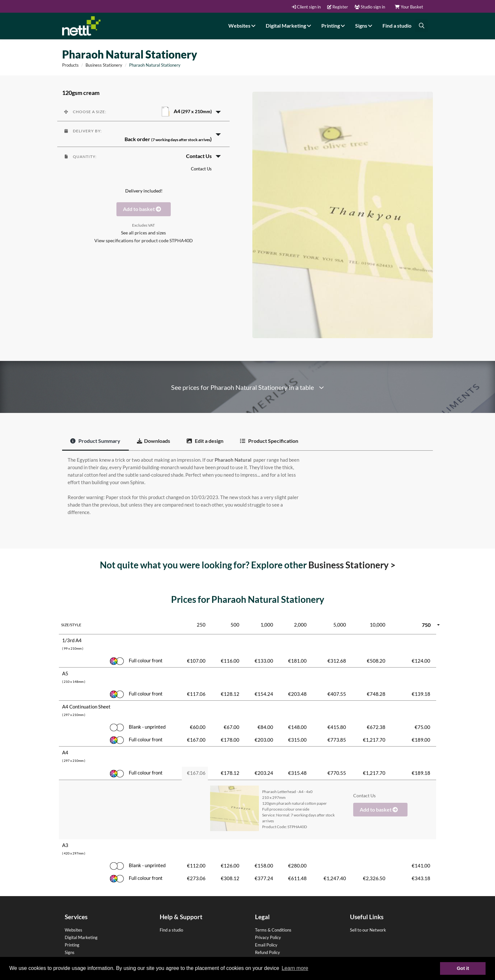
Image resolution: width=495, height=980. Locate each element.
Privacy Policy (268, 937)
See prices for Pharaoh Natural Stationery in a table (247, 387)
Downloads (154, 441)
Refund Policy (268, 952)
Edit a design (205, 441)
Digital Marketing (289, 26)
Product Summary (95, 441)
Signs (365, 26)
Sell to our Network (368, 930)
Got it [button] (463, 968)
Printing (334, 26)
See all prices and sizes (143, 233)
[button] (143, 112)
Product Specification (269, 441)
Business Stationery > (352, 565)
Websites (243, 26)
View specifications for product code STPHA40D (144, 241)
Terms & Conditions (273, 930)
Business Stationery (104, 65)
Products (70, 65)
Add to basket (144, 209)
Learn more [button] (295, 968)
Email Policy (266, 945)
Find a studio (397, 26)
